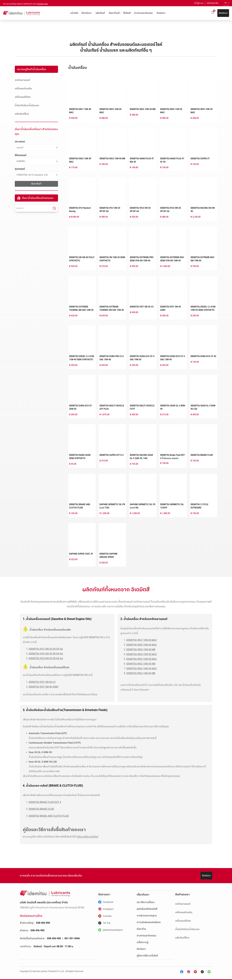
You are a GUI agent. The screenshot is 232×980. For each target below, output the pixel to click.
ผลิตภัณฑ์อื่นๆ (22, 114)
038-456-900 (43, 923)
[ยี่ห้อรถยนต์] (36, 161)
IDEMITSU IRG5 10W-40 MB (143, 109)
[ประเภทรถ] (36, 148)
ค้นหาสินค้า (36, 184)
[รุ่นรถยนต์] (36, 175)
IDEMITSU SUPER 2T (200, 159)
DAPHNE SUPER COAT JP (81, 554)
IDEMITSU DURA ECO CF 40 (203, 356)
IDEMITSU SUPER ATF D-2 (111, 455)
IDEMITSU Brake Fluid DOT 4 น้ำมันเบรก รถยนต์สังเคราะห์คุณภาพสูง (173, 458)
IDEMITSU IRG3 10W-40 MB (112, 159)
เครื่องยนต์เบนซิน (23, 88)
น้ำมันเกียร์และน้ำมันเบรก (27, 105)
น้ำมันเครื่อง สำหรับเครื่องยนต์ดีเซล (49, 667)
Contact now (42, 4)
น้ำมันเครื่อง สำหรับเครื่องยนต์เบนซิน (50, 630)
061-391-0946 (72, 938)
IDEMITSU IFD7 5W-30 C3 (142, 307)
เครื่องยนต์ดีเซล (23, 97)
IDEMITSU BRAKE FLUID (202, 455)
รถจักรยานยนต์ (22, 80)
